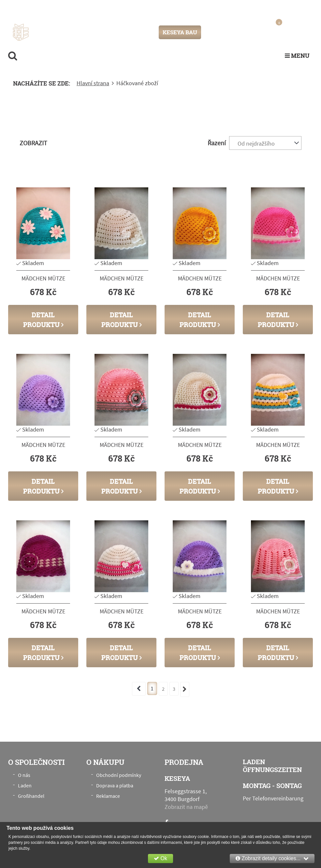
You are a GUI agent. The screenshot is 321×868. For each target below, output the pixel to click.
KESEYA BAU (180, 32)
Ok (160, 858)
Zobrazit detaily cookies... (272, 858)
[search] (13, 55)
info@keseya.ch (243, 8)
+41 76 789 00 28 (288, 8)
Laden (25, 785)
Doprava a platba (115, 785)
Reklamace (108, 796)
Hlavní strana (93, 83)
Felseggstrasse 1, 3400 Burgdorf (77, 8)
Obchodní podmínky (119, 775)
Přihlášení (220, 32)
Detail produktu (43, 319)
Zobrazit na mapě (186, 807)
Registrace (247, 32)
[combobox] (265, 143)
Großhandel (31, 796)
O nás (24, 775)
